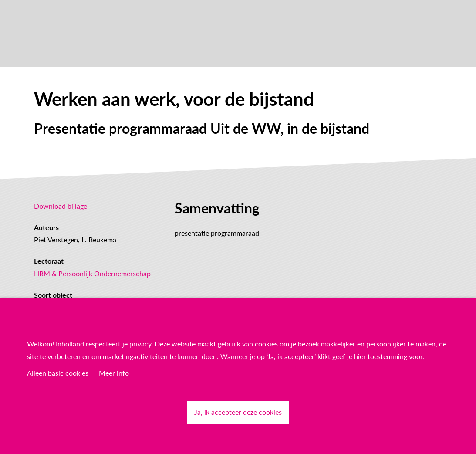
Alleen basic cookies (58, 373)
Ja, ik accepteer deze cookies (238, 412)
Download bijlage (61, 206)
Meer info (114, 373)
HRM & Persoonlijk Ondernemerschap (92, 273)
